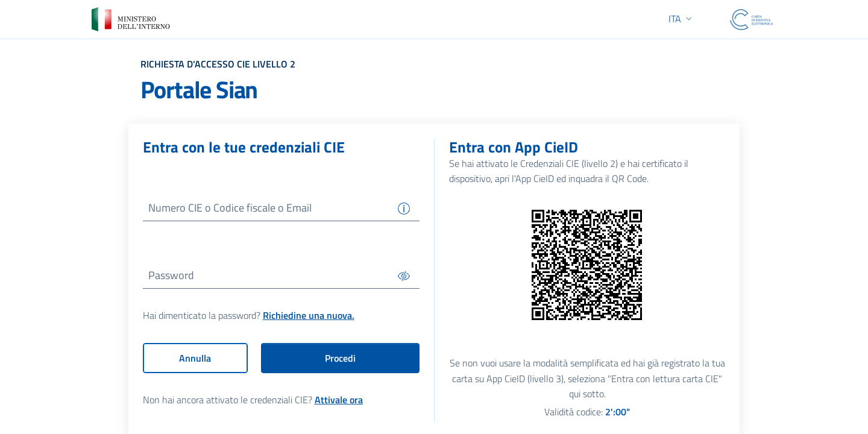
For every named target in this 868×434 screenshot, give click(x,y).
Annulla (195, 359)
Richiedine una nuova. (309, 316)
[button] (681, 19)
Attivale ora (339, 400)
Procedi (340, 359)
